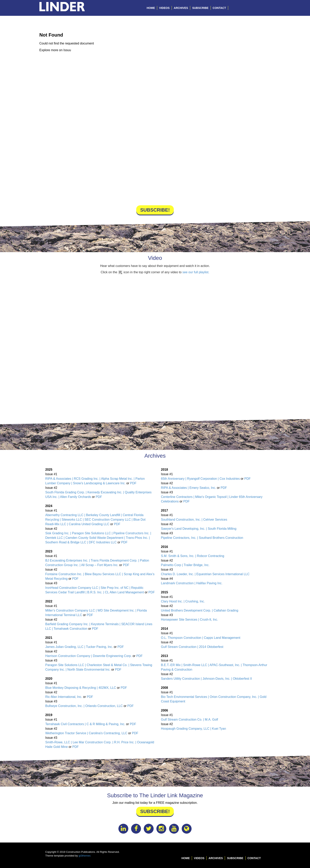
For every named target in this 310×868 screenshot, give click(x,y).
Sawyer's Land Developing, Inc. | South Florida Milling (199, 529)
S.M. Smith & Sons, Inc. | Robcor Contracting (193, 556)
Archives (181, 8)
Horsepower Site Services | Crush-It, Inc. (189, 620)
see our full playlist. (196, 272)
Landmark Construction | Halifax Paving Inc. (192, 583)
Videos (164, 8)
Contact (219, 8)
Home (151, 8)
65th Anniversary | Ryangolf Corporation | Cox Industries (200, 479)
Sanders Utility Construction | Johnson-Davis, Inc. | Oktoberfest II (206, 679)
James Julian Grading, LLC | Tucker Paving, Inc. (79, 647)
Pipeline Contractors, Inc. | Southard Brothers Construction (202, 538)
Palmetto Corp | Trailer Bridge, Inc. (185, 565)
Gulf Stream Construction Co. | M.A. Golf (189, 720)
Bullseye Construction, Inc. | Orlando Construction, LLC (84, 706)
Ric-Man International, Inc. (64, 697)
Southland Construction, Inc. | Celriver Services (194, 520)
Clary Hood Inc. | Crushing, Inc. (183, 601)
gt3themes (85, 856)
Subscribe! (155, 210)
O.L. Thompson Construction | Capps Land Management (201, 638)
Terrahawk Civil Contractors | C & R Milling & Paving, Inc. (85, 724)
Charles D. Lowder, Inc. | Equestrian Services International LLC (205, 574)
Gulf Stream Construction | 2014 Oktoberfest (192, 647)
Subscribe (200, 8)
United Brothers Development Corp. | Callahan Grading (200, 610)
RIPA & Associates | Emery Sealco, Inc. (189, 488)
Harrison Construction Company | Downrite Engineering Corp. (88, 656)
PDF (133, 483)
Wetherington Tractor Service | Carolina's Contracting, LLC (86, 733)
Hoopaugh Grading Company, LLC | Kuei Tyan (193, 729)
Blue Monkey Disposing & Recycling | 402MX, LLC (81, 688)
